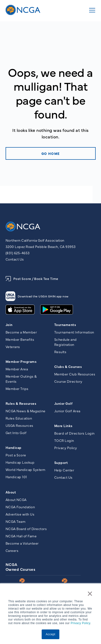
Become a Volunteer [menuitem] (22, 543)
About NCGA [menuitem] (16, 500)
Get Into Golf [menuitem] (16, 433)
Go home (51, 153)
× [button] (90, 594)
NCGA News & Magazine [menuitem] (26, 411)
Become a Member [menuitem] (21, 332)
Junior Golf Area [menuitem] (67, 411)
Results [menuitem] (60, 352)
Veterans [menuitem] (13, 347)
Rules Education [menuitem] (19, 418)
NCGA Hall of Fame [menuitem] (21, 536)
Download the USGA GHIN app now (37, 296)
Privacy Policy (81, 623)
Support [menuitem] (61, 462)
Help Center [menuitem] (64, 470)
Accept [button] (51, 634)
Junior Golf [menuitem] (63, 403)
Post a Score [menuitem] (16, 455)
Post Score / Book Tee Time (32, 279)
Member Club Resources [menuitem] (75, 374)
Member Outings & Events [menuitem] (21, 379)
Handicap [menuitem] (14, 447)
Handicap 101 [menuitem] (16, 477)
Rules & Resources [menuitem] (21, 403)
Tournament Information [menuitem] (74, 332)
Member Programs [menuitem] (21, 361)
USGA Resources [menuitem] (19, 425)
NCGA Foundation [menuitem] (20, 507)
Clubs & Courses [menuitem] (68, 366)
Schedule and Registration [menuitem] (66, 342)
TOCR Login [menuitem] (64, 440)
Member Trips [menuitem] (17, 389)
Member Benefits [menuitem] (20, 339)
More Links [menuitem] (63, 426)
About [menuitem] (11, 492)
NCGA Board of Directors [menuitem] (26, 529)
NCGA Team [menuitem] (16, 521)
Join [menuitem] (9, 325)
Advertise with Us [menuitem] (20, 514)
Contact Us (15, 259)
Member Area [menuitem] (17, 369)
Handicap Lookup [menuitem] (20, 462)
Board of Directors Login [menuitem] (74, 433)
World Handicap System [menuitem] (26, 469)
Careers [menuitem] (12, 550)
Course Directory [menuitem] (68, 381)
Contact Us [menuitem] (63, 477)
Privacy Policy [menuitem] (66, 448)
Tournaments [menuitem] (65, 325)
